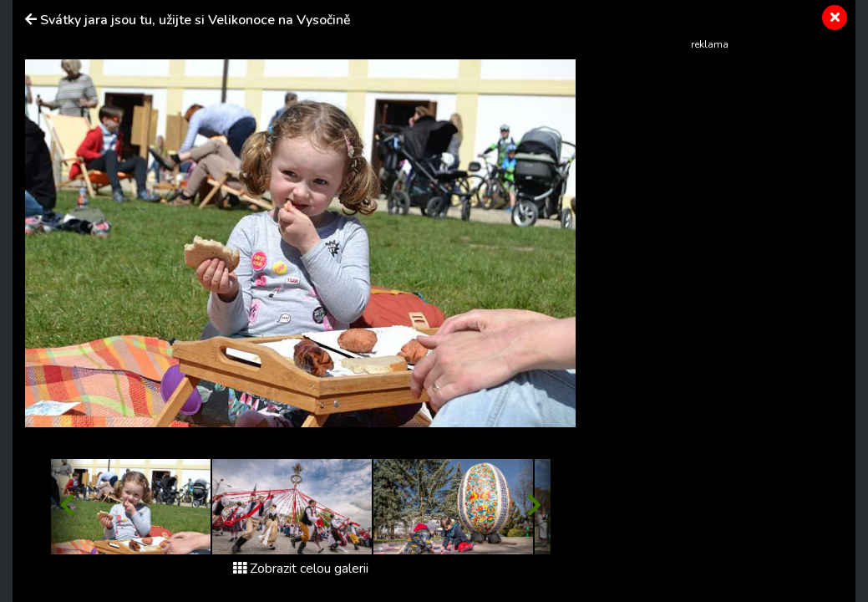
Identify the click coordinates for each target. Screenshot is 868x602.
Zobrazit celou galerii (301, 569)
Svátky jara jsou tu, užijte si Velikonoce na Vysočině (195, 20)
